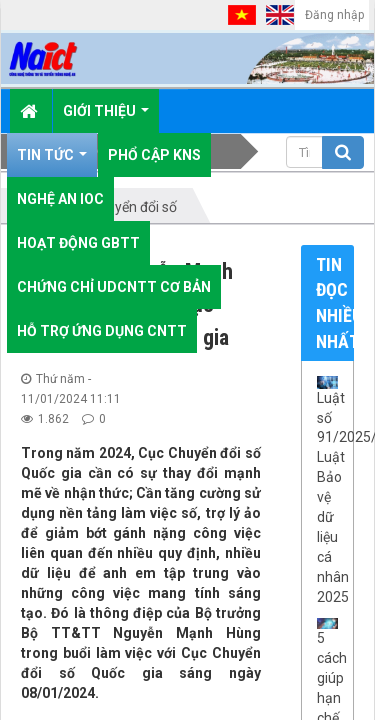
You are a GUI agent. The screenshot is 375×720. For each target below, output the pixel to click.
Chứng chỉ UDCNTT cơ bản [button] (114, 287)
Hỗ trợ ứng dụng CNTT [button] (102, 331)
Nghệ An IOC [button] (60, 199)
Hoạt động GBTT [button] (78, 243)
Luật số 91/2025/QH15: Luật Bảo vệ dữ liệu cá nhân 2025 (327, 498)
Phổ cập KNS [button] (154, 155)
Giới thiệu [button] (106, 118)
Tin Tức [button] (52, 162)
